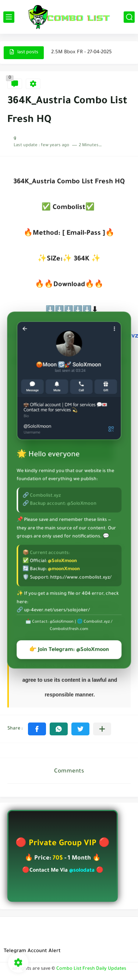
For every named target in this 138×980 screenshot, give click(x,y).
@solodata (82, 871)
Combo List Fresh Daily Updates (91, 969)
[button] (37, 729)
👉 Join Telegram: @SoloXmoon (69, 650)
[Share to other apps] (102, 729)
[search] (129, 17)
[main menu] (9, 17)
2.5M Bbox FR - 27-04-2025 (82, 52)
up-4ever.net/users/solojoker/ (57, 610)
